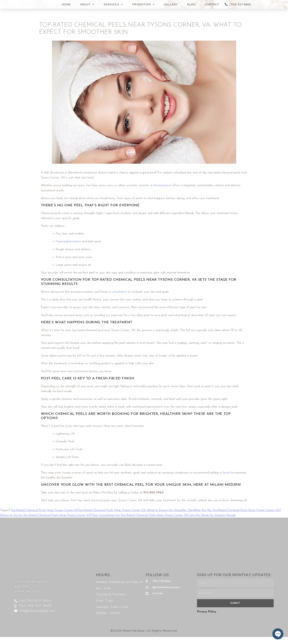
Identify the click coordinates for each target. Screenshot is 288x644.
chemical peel (162, 185)
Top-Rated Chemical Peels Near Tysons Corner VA (44, 510)
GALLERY (171, 4)
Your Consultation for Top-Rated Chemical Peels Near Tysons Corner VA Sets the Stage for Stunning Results (164, 515)
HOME (66, 4)
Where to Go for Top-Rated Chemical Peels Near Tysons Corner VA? (46, 515)
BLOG (191, 4)
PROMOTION (143, 4)
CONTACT (212, 4)
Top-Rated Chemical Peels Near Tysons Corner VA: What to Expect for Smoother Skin (136, 510)
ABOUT (87, 4)
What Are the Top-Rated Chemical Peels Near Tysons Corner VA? (237, 510)
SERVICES (113, 4)
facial (226, 473)
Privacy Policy (207, 612)
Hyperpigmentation (68, 241)
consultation (119, 292)
